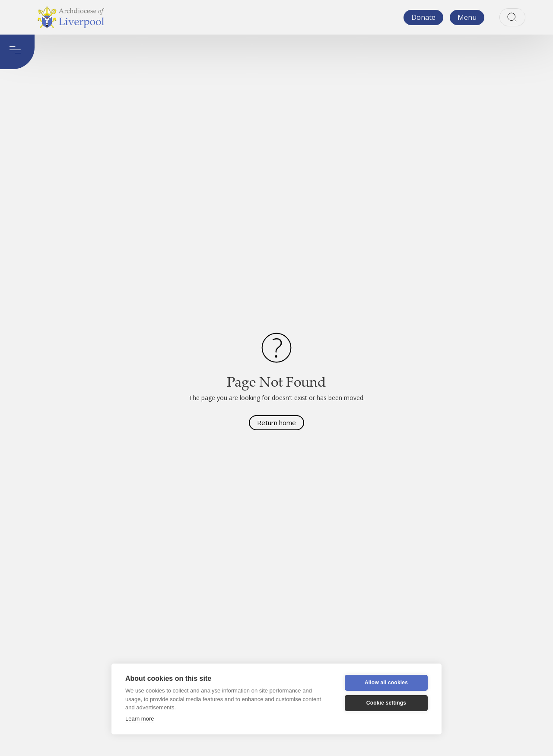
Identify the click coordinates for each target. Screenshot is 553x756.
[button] (467, 17)
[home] (71, 17)
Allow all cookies (386, 683)
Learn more (140, 719)
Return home (276, 422)
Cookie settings (386, 703)
